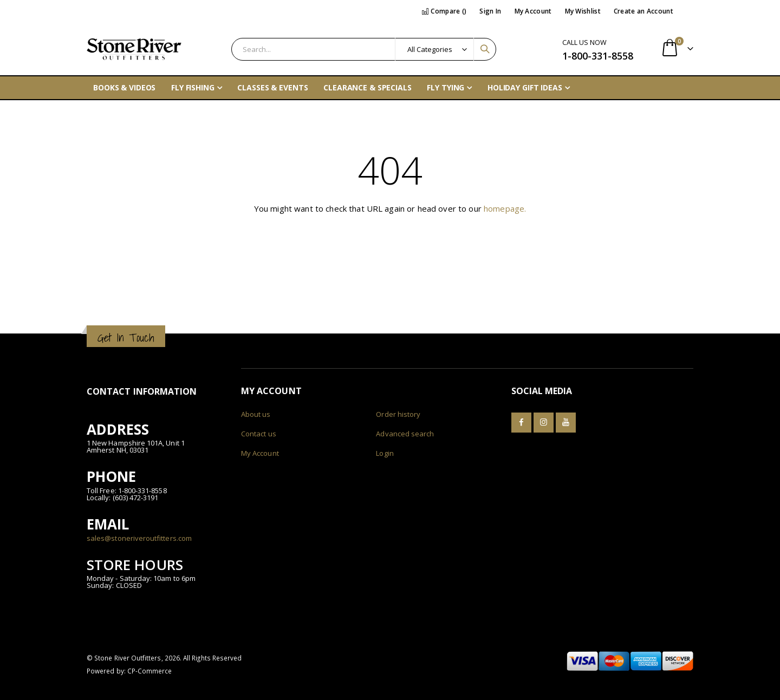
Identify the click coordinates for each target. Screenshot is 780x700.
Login (385, 453)
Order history (398, 414)
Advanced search (405, 434)
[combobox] (364, 49)
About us (256, 414)
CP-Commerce (150, 671)
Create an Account (643, 11)
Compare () (444, 11)
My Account (533, 11)
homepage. (505, 208)
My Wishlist (583, 11)
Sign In (490, 11)
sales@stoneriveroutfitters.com (139, 538)
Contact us (259, 434)
